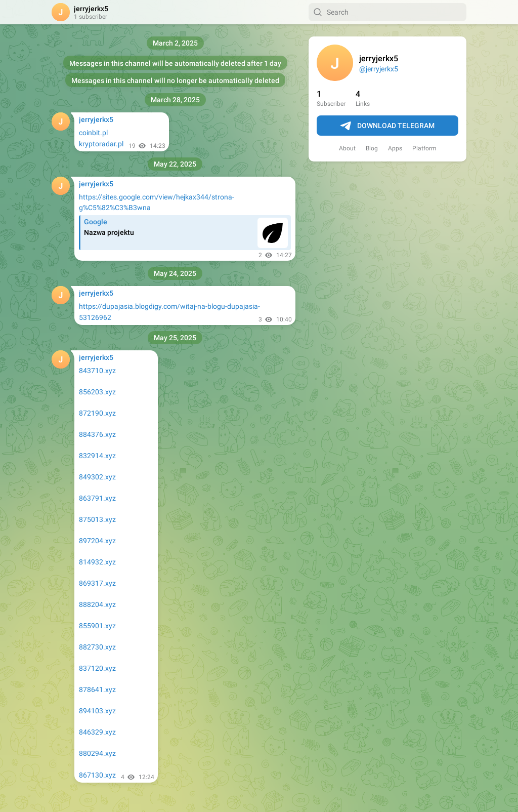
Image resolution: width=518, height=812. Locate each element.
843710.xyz (97, 371)
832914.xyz (97, 456)
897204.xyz (97, 541)
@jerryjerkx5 (379, 69)
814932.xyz (97, 562)
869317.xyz (97, 583)
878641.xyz (97, 689)
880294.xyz (97, 753)
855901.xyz (97, 626)
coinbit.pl (93, 133)
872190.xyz (97, 413)
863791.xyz (97, 498)
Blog (372, 148)
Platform (424, 148)
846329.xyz (97, 732)
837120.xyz (97, 668)
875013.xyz (97, 519)
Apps (395, 148)
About (347, 148)
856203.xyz (97, 392)
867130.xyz (97, 775)
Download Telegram (387, 126)
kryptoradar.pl (101, 144)
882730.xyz (97, 647)
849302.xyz (97, 477)
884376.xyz (97, 434)
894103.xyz (97, 711)
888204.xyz (97, 604)
